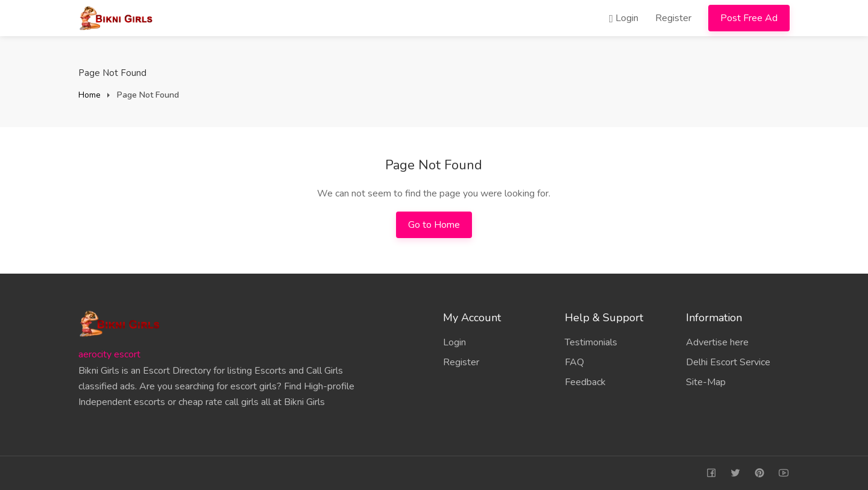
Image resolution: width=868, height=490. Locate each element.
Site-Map (706, 382)
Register (673, 18)
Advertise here (717, 342)
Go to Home (434, 225)
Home (90, 95)
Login (624, 18)
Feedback (585, 382)
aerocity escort (109, 354)
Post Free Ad (749, 18)
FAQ (574, 362)
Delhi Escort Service (728, 362)
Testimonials (591, 342)
